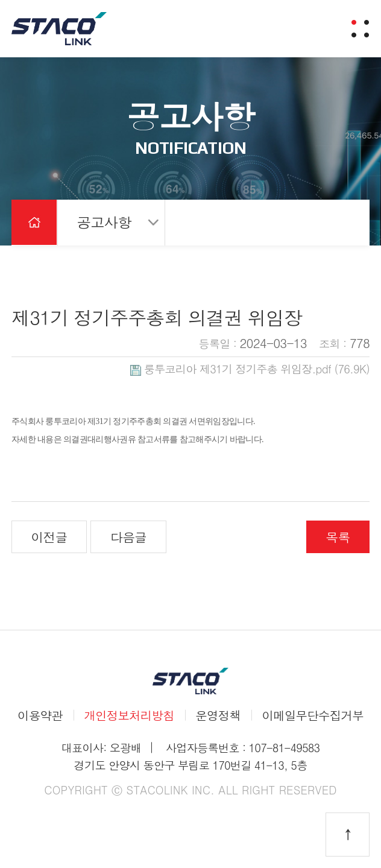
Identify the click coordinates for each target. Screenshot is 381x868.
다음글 (128, 537)
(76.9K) (250, 369)
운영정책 (218, 715)
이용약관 (40, 715)
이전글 (49, 537)
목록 (338, 537)
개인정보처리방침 (129, 715)
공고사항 (104, 222)
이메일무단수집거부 (312, 715)
